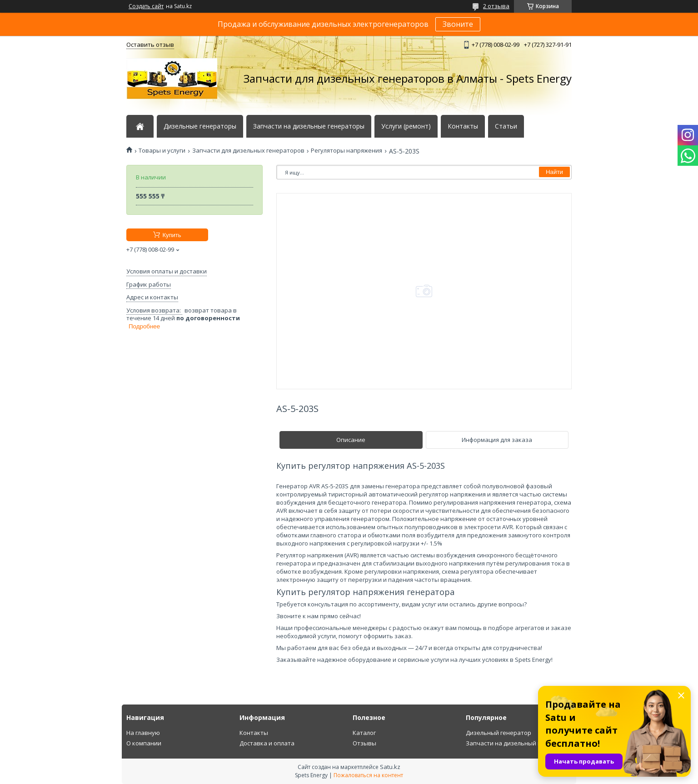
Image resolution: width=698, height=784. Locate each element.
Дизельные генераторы (200, 126)
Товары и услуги (162, 151)
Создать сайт (146, 6)
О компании (144, 743)
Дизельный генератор (499, 733)
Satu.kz (390, 767)
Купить (172, 235)
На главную (143, 733)
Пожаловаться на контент (368, 775)
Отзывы (364, 743)
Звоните (458, 24)
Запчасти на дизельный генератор (517, 743)
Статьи (506, 126)
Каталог (364, 733)
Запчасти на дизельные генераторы (309, 126)
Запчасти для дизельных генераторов (248, 151)
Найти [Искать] (554, 172)
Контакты (463, 126)
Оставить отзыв (150, 45)
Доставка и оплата (267, 743)
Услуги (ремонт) (406, 126)
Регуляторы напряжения (347, 151)
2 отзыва (496, 6)
